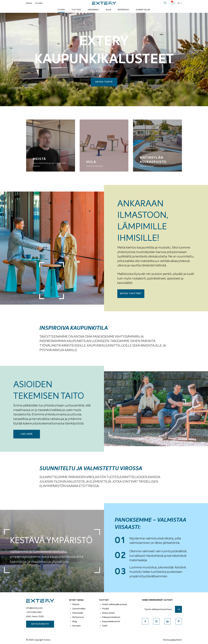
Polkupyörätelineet (111, 617)
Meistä (29, 3)
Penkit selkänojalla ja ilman (115, 604)
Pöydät (106, 609)
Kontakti (39, 3)
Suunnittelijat (143, 10)
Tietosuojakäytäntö (172, 640)
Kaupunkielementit (111, 621)
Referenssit (124, 10)
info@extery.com (34, 608)
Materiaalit (94, 10)
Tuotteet (76, 10)
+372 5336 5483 (34, 612)
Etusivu (61, 10)
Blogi (109, 10)
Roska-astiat (108, 613)
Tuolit (105, 626)
